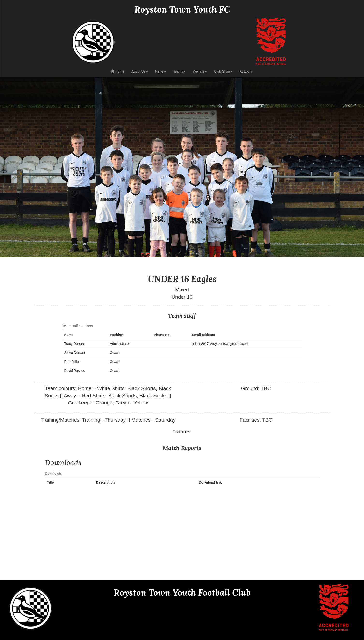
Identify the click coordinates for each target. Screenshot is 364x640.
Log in (246, 71)
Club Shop (223, 71)
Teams (179, 71)
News (161, 71)
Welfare (200, 71)
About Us (140, 71)
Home (118, 71)
